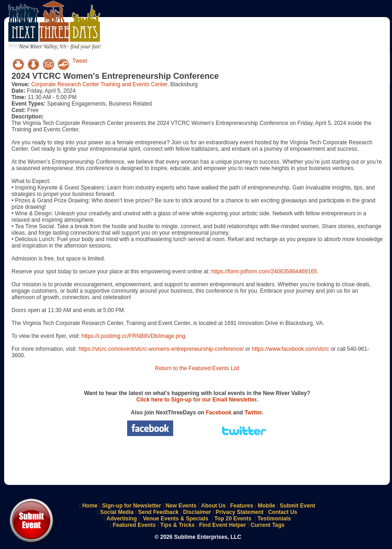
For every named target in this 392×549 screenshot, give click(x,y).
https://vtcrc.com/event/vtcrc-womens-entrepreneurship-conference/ (161, 349)
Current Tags (268, 525)
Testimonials (274, 519)
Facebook (219, 413)
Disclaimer (197, 512)
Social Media (117, 512)
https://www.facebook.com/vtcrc (291, 349)
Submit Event (297, 506)
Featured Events (134, 525)
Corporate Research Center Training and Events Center (99, 84)
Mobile (267, 506)
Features (242, 506)
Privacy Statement (240, 512)
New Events (181, 506)
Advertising (122, 519)
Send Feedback (158, 512)
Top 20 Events (233, 519)
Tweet (80, 61)
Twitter (253, 413)
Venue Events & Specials (176, 519)
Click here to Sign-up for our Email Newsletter (196, 400)
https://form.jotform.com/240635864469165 (264, 272)
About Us (214, 506)
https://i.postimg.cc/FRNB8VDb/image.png (133, 336)
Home (90, 506)
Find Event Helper (222, 525)
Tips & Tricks (177, 525)
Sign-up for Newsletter (132, 506)
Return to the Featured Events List (197, 368)
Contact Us (283, 512)
